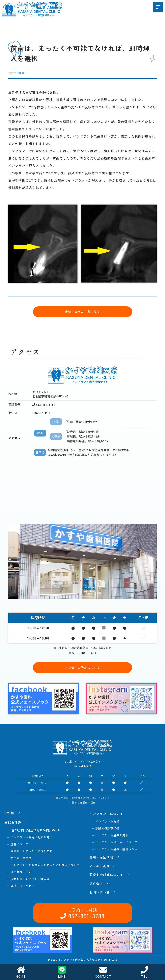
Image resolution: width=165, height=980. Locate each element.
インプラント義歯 (107, 821)
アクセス (96, 883)
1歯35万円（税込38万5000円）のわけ (36, 830)
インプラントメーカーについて (116, 842)
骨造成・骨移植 (21, 858)
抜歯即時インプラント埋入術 (30, 879)
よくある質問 (100, 866)
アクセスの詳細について (82, 668)
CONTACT (103, 972)
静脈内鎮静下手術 (107, 828)
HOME (21, 972)
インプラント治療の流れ (112, 835)
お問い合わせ (139, 950)
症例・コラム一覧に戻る (82, 312)
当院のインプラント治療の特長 (31, 851)
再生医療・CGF (21, 872)
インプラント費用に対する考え (31, 837)
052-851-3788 (86, 950)
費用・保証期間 (101, 857)
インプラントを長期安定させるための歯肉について (45, 865)
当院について (19, 844)
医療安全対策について (106, 875)
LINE (62, 972)
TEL (144, 972)
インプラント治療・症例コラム (116, 849)
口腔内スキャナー (22, 886)
